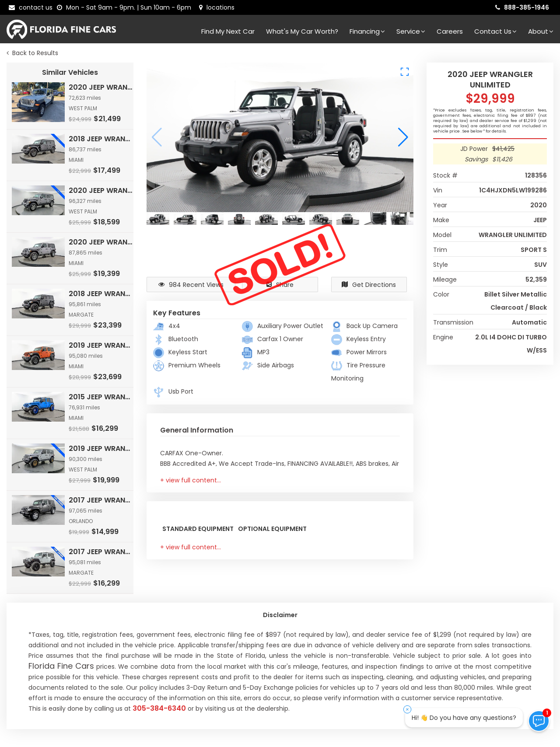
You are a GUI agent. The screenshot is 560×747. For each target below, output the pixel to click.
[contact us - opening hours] (126, 7)
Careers (450, 31)
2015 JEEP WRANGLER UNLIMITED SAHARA (102, 397)
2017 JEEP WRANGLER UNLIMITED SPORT (102, 500)
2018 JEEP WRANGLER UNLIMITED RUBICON (102, 294)
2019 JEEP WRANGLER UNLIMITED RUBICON (102, 345)
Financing (367, 31)
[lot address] (217, 7)
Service (411, 31)
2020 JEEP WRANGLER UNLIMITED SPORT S (102, 87)
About (541, 31)
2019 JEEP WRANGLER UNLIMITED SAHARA (102, 449)
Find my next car (228, 31)
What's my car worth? (302, 31)
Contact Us (495, 31)
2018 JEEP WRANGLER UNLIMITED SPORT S (102, 139)
